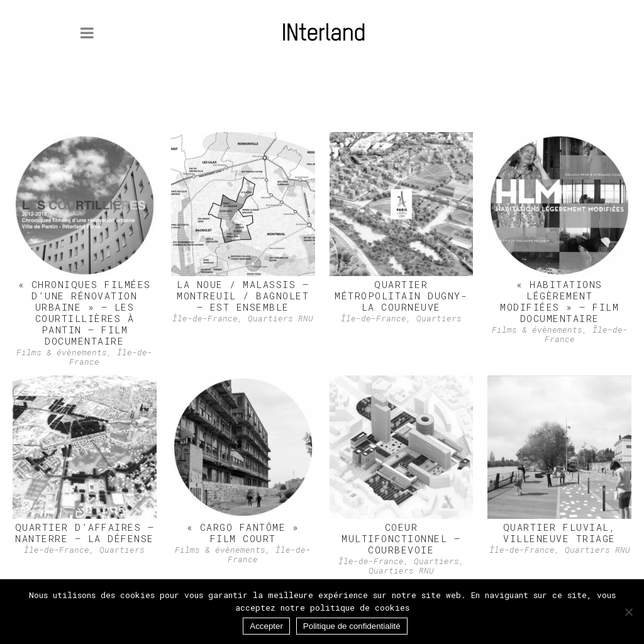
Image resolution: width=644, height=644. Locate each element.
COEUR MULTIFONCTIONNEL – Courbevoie (401, 538)
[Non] (628, 612)
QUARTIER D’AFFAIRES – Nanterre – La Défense (85, 533)
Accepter (266, 626)
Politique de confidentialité (352, 626)
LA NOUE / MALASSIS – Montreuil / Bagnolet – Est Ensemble (243, 296)
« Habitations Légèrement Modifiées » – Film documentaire (559, 301)
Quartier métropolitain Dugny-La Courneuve (401, 296)
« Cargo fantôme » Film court (243, 533)
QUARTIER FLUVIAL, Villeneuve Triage (560, 533)
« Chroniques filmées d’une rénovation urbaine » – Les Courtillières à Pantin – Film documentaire (85, 313)
